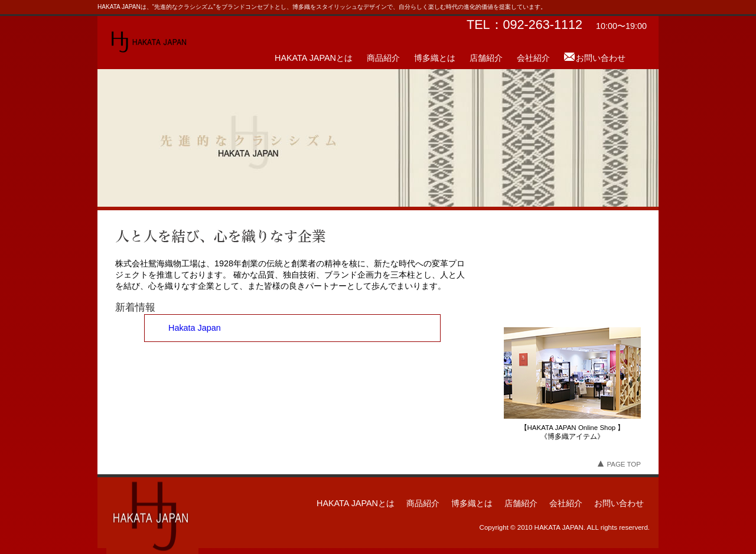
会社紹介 (533, 58)
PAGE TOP (619, 464)
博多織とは (435, 58)
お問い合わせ (601, 58)
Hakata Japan (195, 328)
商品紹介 (383, 58)
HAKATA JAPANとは (314, 58)
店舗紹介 (486, 58)
